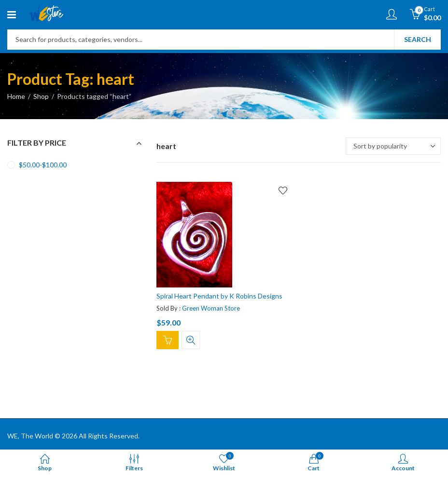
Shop (41, 96)
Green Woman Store (211, 308)
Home (16, 96)
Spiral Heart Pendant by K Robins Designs (219, 296)
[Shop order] (393, 146)
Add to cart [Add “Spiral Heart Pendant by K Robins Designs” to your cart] (168, 340)
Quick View (191, 340)
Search (418, 39)
